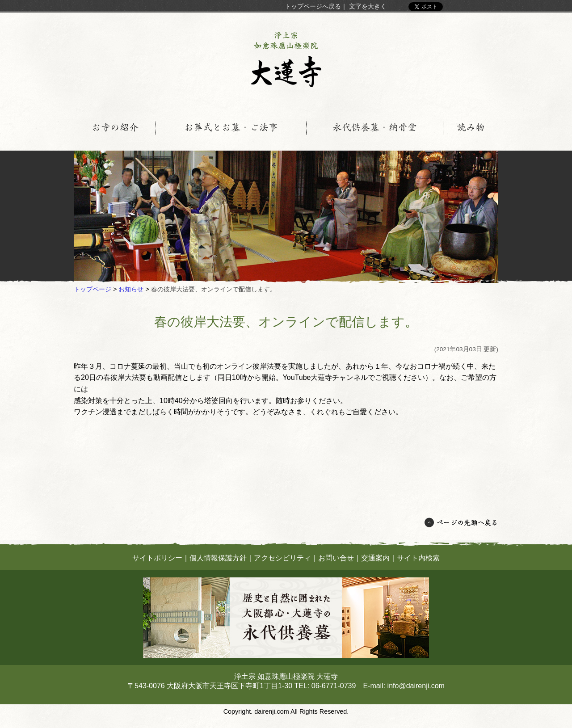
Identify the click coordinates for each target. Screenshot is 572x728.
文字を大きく (368, 6)
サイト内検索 (418, 558)
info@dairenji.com (416, 686)
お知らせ (131, 289)
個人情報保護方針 (218, 558)
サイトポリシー (157, 558)
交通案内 (375, 558)
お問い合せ (336, 558)
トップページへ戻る (313, 6)
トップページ (93, 289)
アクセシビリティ (282, 558)
